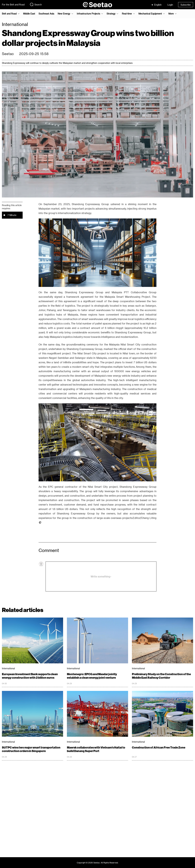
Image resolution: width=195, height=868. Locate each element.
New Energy (64, 14)
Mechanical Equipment (150, 14)
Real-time (127, 14)
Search (36, 4)
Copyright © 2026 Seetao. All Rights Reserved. (98, 863)
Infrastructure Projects (88, 14)
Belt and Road (9, 14)
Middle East (29, 14)
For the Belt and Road (13, 5)
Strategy (111, 14)
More (171, 14)
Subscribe (186, 5)
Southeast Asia (46, 14)
